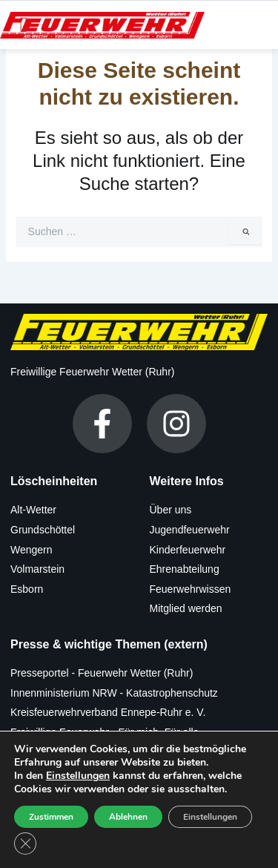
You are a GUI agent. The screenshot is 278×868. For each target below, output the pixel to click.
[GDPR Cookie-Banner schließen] (25, 844)
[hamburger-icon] (24, 25)
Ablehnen (128, 817)
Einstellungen (78, 776)
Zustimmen (51, 817)
